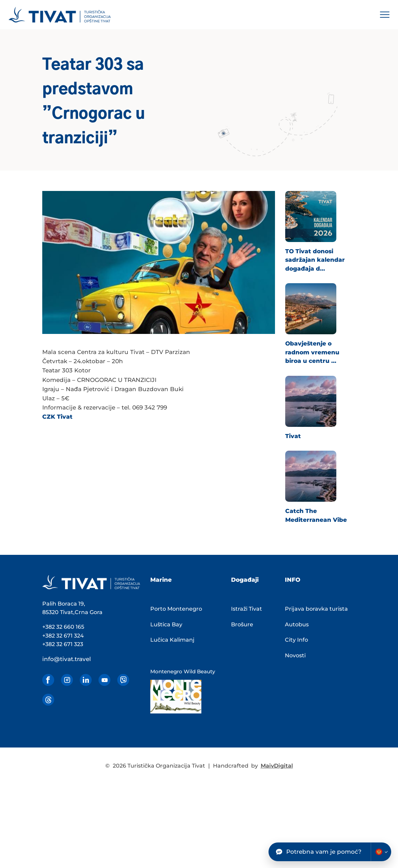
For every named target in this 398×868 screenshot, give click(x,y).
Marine (161, 580)
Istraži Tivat (247, 609)
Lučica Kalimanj (172, 640)
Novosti (295, 655)
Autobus (297, 624)
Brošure (242, 624)
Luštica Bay (166, 624)
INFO (293, 580)
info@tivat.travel (67, 659)
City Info (296, 640)
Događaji (245, 580)
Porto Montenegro (176, 609)
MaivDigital (277, 766)
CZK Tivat (57, 417)
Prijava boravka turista (316, 609)
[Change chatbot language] (381, 852)
